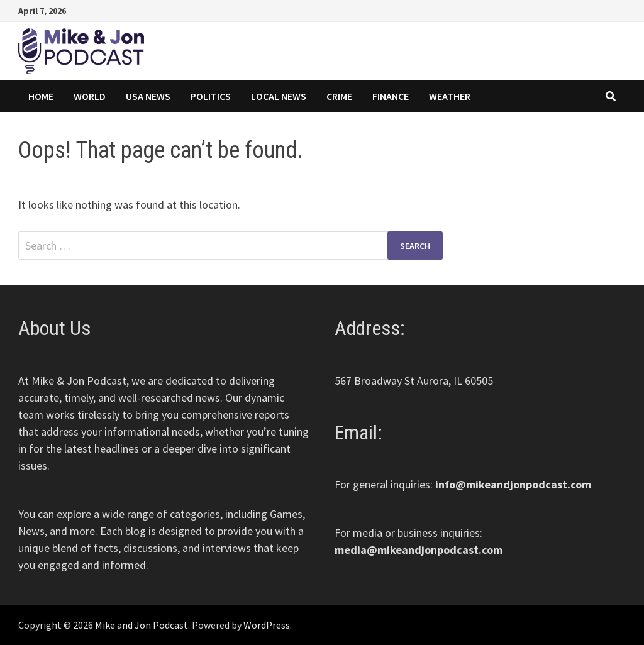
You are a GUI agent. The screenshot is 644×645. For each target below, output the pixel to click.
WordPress (267, 625)
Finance (391, 96)
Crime (339, 96)
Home (41, 96)
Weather (450, 96)
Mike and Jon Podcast (142, 625)
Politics (211, 96)
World (90, 96)
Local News (279, 96)
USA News (148, 96)
